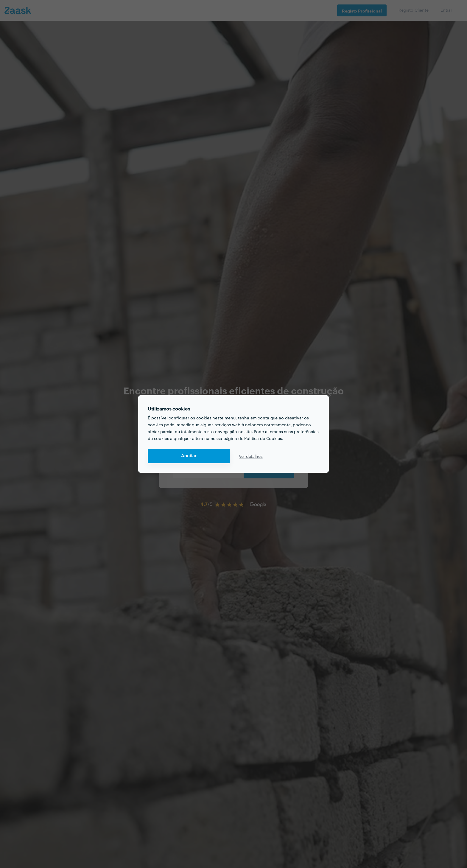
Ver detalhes (251, 456)
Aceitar (189, 456)
